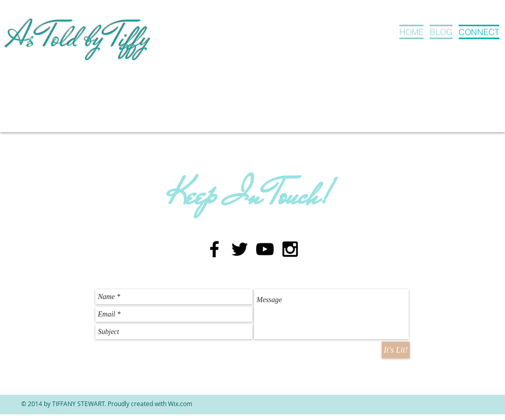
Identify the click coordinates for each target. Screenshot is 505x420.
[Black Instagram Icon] (290, 249)
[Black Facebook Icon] (214, 249)
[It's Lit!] (396, 350)
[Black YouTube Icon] (265, 249)
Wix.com (180, 404)
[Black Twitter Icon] (240, 249)
